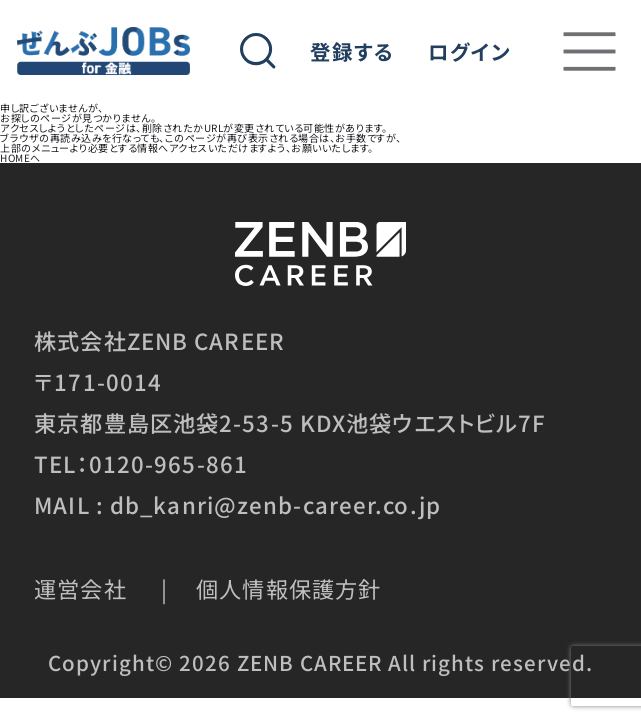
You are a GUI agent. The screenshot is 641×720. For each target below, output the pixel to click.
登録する (352, 51)
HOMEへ (20, 157)
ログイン (469, 51)
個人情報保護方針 (288, 588)
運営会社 (80, 588)
